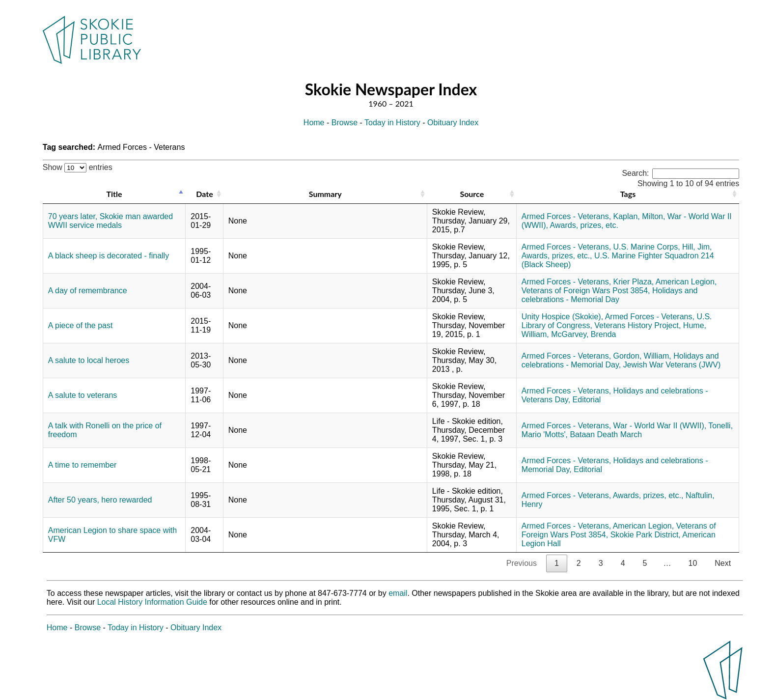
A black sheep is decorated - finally (109, 256)
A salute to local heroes (89, 360)
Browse (345, 123)
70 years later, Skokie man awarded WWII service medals (111, 221)
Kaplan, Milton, (639, 216)
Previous (522, 563)
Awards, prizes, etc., (557, 256)
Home (314, 123)
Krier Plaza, (634, 282)
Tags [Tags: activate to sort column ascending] (628, 194)
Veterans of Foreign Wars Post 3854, (586, 291)
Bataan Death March (606, 434)
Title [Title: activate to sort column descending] (114, 194)
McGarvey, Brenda (583, 334)
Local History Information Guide (152, 602)
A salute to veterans (83, 395)
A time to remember (83, 465)
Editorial (587, 400)
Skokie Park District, (646, 535)
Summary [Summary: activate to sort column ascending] (325, 194)
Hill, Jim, (697, 247)
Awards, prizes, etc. (584, 225)
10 (692, 563)
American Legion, (686, 282)
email (398, 593)
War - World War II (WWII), (660, 426)
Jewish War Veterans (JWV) (672, 365)
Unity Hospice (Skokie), (562, 317)
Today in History (392, 123)
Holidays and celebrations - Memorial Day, (620, 360)
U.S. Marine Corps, (647, 247)
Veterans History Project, (637, 325)
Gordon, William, (642, 356)
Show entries (78, 167)
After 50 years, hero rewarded (100, 500)
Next (723, 563)
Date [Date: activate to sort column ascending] (204, 194)
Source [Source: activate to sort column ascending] (472, 194)
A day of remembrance (88, 291)
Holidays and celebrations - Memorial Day (610, 295)
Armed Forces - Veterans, (566, 216)
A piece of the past (81, 325)
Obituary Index (453, 123)
